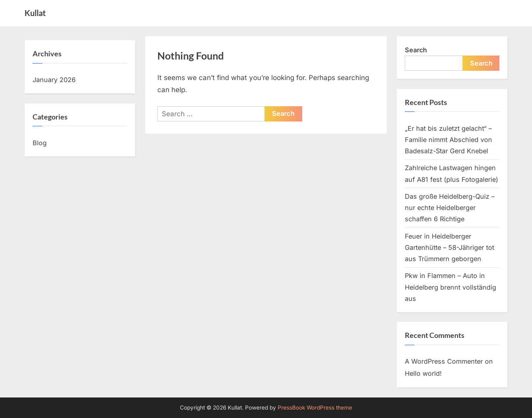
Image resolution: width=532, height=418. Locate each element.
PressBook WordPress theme (315, 408)
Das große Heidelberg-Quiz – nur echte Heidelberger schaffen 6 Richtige (450, 208)
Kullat (35, 13)
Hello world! (423, 373)
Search (416, 50)
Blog (40, 143)
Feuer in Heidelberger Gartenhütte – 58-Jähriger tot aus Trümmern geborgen (450, 248)
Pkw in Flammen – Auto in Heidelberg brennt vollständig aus (451, 287)
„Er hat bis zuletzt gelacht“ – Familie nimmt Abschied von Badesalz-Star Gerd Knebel (448, 140)
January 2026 (54, 80)
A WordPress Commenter (444, 361)
